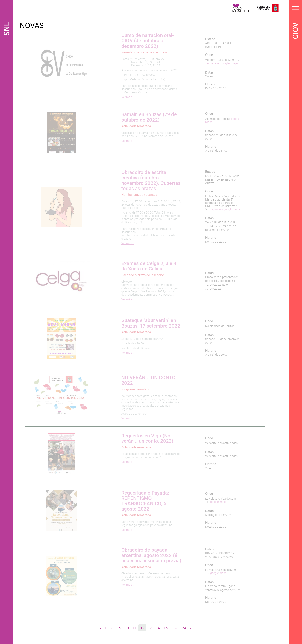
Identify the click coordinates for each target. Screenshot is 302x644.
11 (135, 628)
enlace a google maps (223, 63)
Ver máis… (128, 97)
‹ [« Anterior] (100, 628)
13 (150, 628)
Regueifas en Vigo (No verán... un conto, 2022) (147, 438)
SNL (7, 29)
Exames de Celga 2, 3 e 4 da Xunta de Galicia (149, 266)
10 (127, 628)
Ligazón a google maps (225, 209)
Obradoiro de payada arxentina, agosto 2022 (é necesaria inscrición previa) (151, 555)
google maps (218, 502)
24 (184, 628)
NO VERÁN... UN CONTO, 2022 (149, 380)
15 (166, 628)
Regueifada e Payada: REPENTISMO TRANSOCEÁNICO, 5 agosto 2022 (145, 501)
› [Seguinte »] (190, 628)
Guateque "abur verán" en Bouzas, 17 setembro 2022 (151, 323)
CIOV (295, 31)
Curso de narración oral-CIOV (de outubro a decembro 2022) (148, 41)
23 (176, 628)
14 (158, 628)
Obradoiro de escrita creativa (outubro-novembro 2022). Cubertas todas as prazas (151, 180)
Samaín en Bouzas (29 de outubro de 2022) (149, 117)
